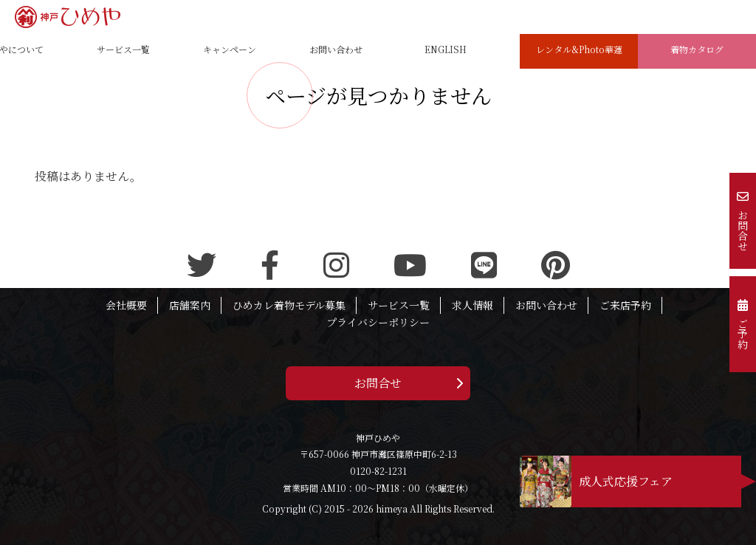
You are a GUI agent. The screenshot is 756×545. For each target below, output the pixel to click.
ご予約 (743, 324)
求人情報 (472, 305)
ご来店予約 (625, 305)
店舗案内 (190, 305)
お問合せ (378, 383)
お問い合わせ (546, 305)
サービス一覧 (399, 305)
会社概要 (126, 305)
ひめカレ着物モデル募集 (289, 305)
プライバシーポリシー (378, 322)
